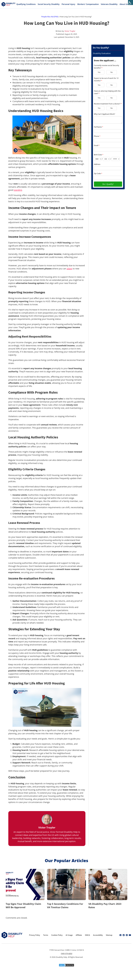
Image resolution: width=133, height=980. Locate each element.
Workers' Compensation (88, 4)
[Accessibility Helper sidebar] (131, 2)
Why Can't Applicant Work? (104, 114)
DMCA (87, 935)
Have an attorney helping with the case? (107, 92)
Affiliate (79, 935)
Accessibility (98, 935)
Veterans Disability (109, 4)
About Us (125, 4)
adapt (69, 269)
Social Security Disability (49, 4)
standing (18, 190)
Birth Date (99, 155)
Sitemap (109, 935)
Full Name (99, 127)
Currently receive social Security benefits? (106, 67)
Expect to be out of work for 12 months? (106, 79)
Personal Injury (68, 4)
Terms (46, 935)
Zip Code (98, 174)
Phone (97, 136)
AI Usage (69, 935)
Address (97, 164)
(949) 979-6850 (67, 954)
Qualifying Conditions (26, 4)
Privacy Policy (35, 935)
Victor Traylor (70, 31)
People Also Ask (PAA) (50, 17)
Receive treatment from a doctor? (108, 104)
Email (97, 145)
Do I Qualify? (108, 184)
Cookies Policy (57, 935)
